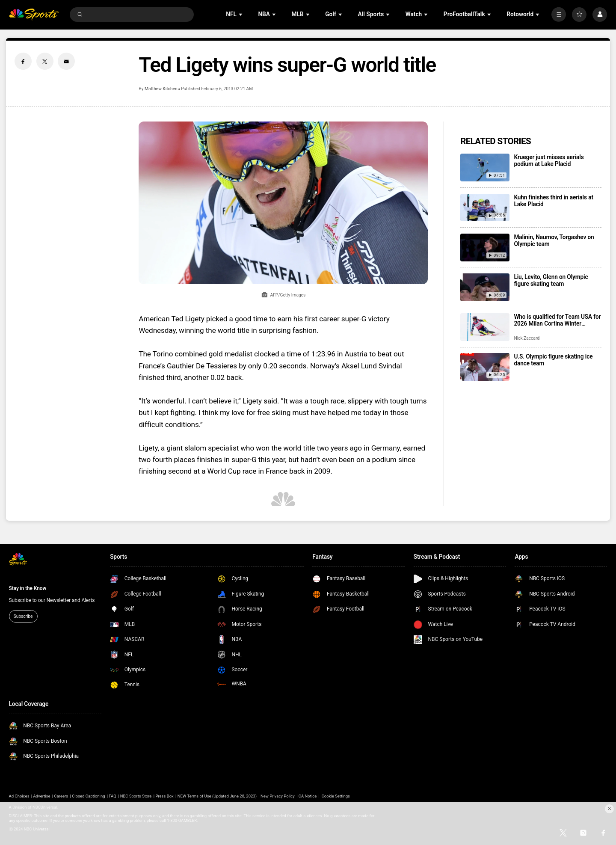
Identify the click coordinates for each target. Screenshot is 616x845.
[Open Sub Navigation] (241, 14)
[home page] (34, 15)
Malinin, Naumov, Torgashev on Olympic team (554, 240)
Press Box (164, 796)
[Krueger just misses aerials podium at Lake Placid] (485, 168)
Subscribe (23, 616)
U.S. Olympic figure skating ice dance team (553, 360)
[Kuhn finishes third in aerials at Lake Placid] (485, 208)
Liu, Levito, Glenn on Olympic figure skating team (551, 280)
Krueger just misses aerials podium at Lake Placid (549, 160)
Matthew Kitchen (161, 89)
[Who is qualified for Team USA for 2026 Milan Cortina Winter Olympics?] (485, 327)
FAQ (113, 796)
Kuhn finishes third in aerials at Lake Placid (553, 201)
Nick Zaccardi (527, 338)
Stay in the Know (28, 588)
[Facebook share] (23, 61)
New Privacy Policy (278, 796)
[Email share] (66, 61)
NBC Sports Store (136, 796)
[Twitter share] (45, 61)
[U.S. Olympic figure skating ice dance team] (485, 367)
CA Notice (308, 796)
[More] (559, 15)
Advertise (42, 796)
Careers (61, 796)
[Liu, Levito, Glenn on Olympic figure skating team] (485, 287)
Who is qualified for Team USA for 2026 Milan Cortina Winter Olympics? (557, 320)
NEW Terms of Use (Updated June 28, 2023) (217, 796)
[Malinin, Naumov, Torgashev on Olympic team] (485, 248)
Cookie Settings (336, 796)
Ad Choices (19, 796)
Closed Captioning (88, 796)
